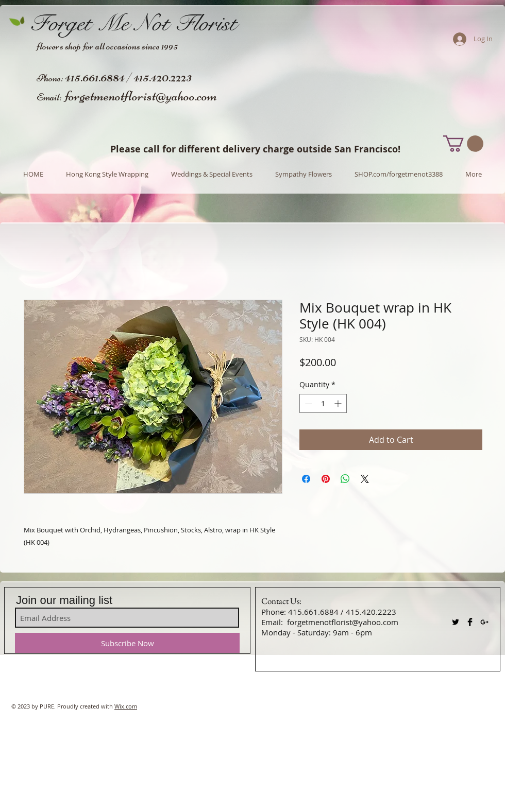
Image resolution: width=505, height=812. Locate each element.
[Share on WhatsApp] (345, 479)
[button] (463, 144)
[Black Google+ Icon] (484, 622)
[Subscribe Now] (127, 643)
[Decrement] (307, 403)
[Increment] (339, 403)
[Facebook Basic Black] (470, 622)
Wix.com (126, 706)
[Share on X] (365, 479)
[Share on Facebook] (306, 479)
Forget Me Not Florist (133, 23)
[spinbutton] (323, 403)
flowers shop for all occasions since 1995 (107, 46)
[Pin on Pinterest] (326, 479)
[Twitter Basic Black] (456, 622)
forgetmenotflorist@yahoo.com (141, 96)
